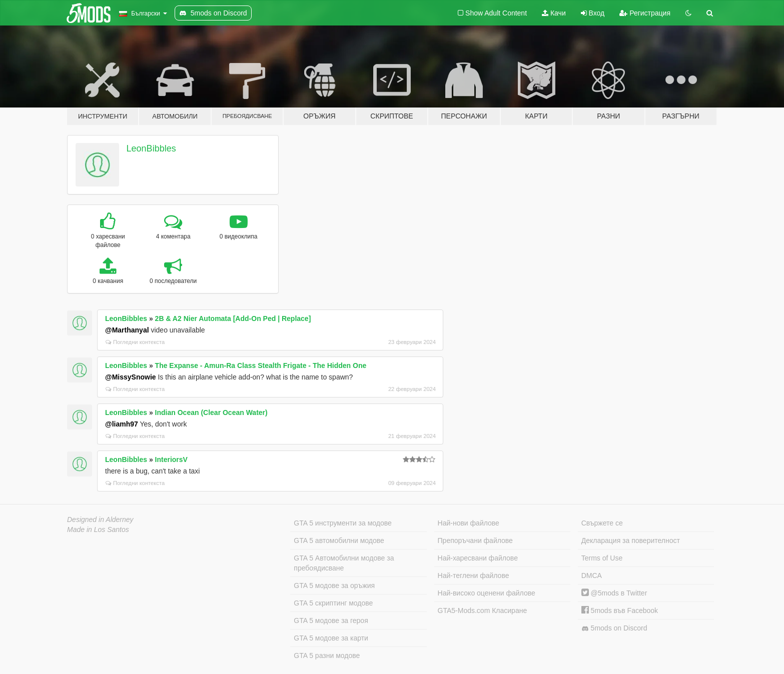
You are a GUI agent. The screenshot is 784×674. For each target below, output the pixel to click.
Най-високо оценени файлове (487, 593)
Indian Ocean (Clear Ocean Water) (211, 412)
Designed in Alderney (100, 519)
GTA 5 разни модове (327, 655)
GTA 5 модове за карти (331, 638)
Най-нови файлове (469, 523)
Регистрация (645, 13)
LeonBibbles (151, 148)
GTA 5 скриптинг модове (333, 603)
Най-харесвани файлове (478, 558)
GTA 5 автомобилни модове (339, 540)
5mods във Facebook (620, 610)
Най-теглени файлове (474, 575)
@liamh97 (122, 424)
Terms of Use (602, 558)
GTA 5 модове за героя (331, 620)
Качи (554, 13)
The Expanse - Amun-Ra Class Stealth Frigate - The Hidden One (261, 365)
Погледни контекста (135, 342)
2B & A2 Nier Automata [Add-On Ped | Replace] (233, 318)
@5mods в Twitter (614, 593)
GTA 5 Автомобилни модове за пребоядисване (344, 563)
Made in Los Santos (98, 529)
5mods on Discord (614, 628)
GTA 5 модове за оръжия (334, 585)
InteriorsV (171, 459)
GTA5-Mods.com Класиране (483, 610)
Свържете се (602, 523)
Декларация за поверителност (631, 540)
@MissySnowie (131, 377)
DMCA (592, 575)
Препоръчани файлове (475, 540)
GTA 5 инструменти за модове (342, 523)
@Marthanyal (127, 330)
